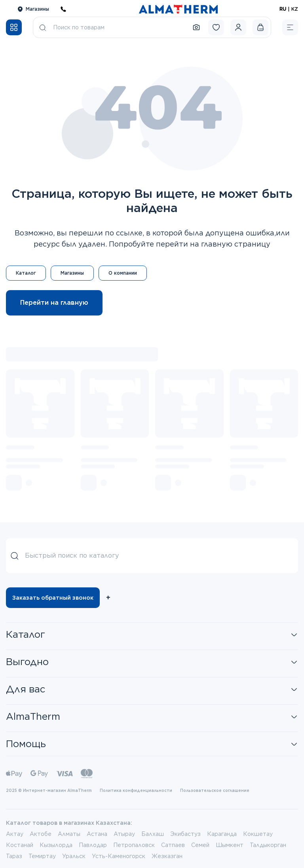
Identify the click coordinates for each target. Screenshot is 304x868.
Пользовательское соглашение (215, 790)
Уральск (74, 856)
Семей (200, 845)
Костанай (20, 845)
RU (283, 9)
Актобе (41, 834)
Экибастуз (185, 834)
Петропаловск (134, 845)
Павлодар (93, 845)
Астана (97, 834)
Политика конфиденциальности (136, 790)
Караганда (222, 834)
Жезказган (167, 856)
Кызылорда (56, 845)
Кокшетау (258, 834)
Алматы (69, 834)
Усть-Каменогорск (119, 856)
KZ (295, 9)
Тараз (14, 856)
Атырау (124, 834)
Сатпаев (173, 845)
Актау (15, 834)
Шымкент (230, 845)
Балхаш (153, 834)
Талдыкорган (268, 845)
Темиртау (42, 856)
